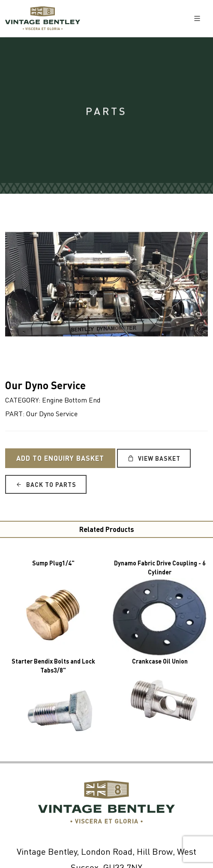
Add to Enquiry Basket (60, 458)
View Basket (154, 458)
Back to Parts (46, 484)
